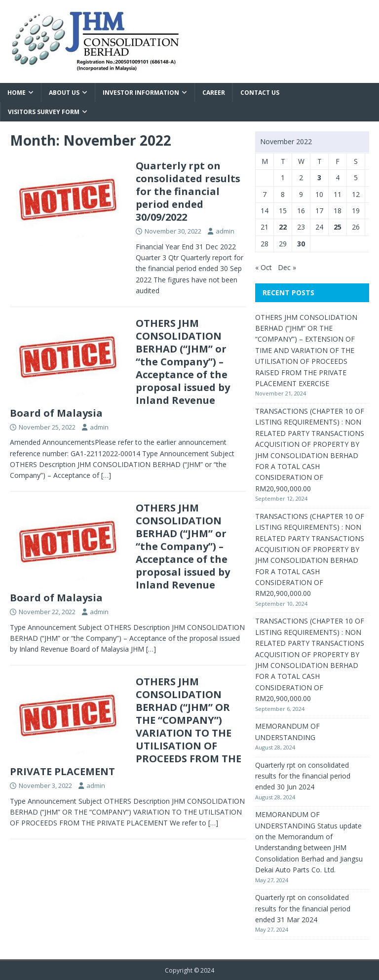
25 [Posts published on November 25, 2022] (338, 227)
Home (17, 93)
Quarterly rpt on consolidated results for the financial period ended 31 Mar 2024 (303, 908)
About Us (64, 93)
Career (214, 93)
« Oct (264, 267)
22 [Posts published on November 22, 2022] (283, 227)
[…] (106, 475)
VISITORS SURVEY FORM (44, 112)
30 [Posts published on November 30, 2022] (301, 244)
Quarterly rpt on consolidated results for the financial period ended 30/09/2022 (188, 191)
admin (225, 231)
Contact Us (260, 93)
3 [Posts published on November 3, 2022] (319, 177)
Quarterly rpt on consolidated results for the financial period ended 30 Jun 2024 (303, 776)
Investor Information (141, 93)
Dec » (287, 267)
